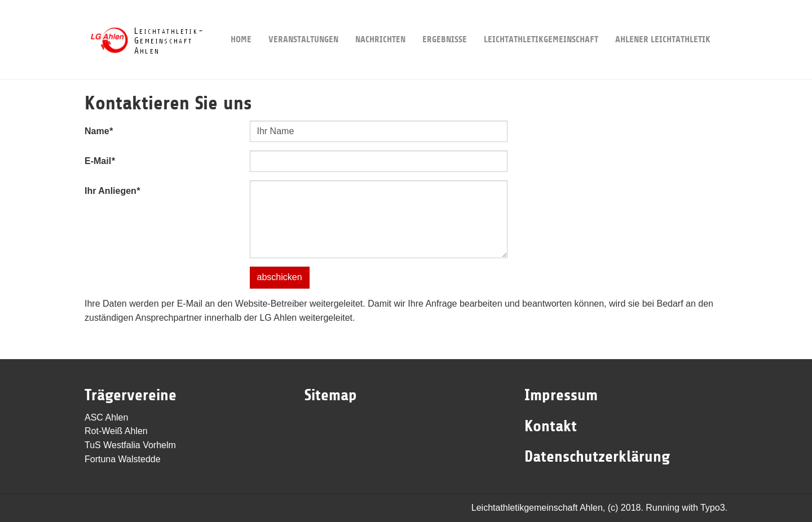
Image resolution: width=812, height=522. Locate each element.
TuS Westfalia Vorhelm (130, 445)
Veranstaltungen (303, 22)
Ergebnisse (445, 22)
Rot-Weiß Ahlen (116, 431)
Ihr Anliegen (112, 191)
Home (241, 22)
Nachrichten (380, 22)
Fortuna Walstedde (123, 459)
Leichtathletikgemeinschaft (541, 22)
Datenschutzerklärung (597, 457)
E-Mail (100, 161)
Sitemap (331, 395)
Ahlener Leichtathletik (663, 22)
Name (99, 131)
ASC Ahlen (106, 417)
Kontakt (551, 426)
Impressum (561, 395)
